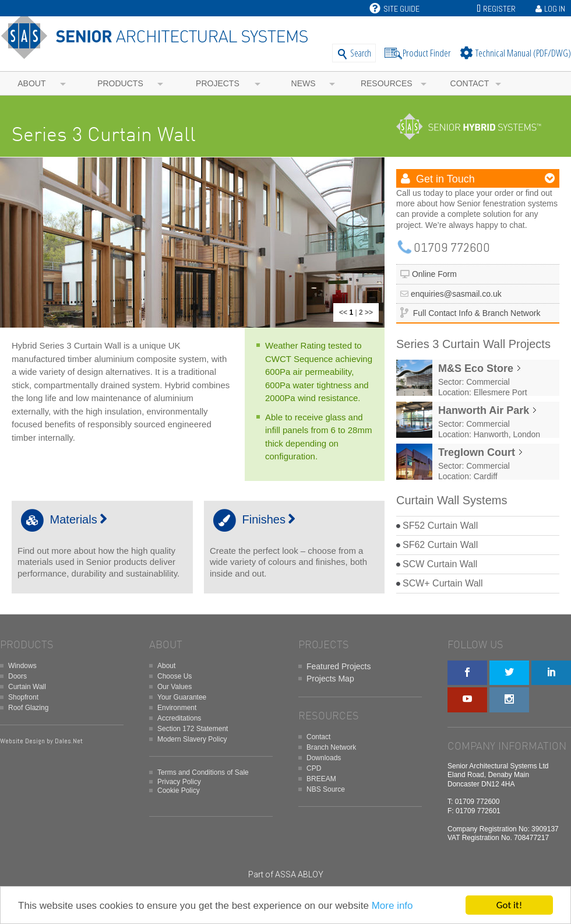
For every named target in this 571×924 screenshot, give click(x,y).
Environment (177, 708)
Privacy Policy (179, 782)
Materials (62, 519)
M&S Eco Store (476, 368)
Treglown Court (477, 452)
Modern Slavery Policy (192, 739)
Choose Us (175, 676)
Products (120, 83)
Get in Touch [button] (444, 179)
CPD (314, 768)
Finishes (253, 519)
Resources (387, 83)
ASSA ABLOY (299, 874)
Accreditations (179, 718)
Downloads (324, 758)
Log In (555, 9)
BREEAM (321, 779)
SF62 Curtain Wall (440, 545)
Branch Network (331, 747)
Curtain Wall (27, 687)
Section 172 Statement (193, 729)
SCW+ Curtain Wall (443, 583)
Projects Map (330, 679)
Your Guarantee (182, 697)
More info (392, 906)
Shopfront (23, 697)
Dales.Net (69, 741)
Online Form (434, 274)
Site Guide (394, 9)
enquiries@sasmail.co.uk (456, 294)
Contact (470, 83)
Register (499, 9)
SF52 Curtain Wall (440, 526)
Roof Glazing (28, 708)
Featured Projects (339, 666)
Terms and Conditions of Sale (203, 772)
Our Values (175, 687)
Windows (22, 666)
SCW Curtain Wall (440, 564)
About (31, 83)
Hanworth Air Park (484, 410)
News (304, 83)
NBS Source (326, 789)
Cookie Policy (179, 791)
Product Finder (427, 53)
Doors (17, 676)
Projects (218, 83)
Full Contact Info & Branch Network (477, 313)
